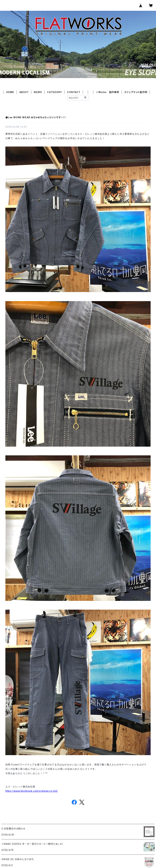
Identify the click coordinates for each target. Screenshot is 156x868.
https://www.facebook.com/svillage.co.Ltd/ (32, 791)
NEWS (38, 92)
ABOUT (24, 92)
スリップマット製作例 (136, 92)
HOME (10, 92)
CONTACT (74, 92)
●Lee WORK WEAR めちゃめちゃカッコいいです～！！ (36, 117)
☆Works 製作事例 (107, 92)
